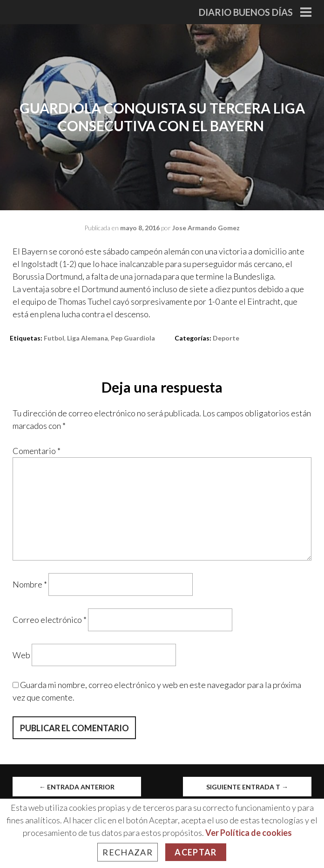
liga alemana (88, 338)
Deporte (226, 338)
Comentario (37, 451)
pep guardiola (133, 338)
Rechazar (128, 852)
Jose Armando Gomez (206, 228)
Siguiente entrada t (247, 787)
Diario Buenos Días (246, 12)
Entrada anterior (77, 787)
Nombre (30, 584)
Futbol (54, 338)
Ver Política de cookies (249, 833)
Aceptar (196, 852)
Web (21, 654)
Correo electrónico (50, 620)
